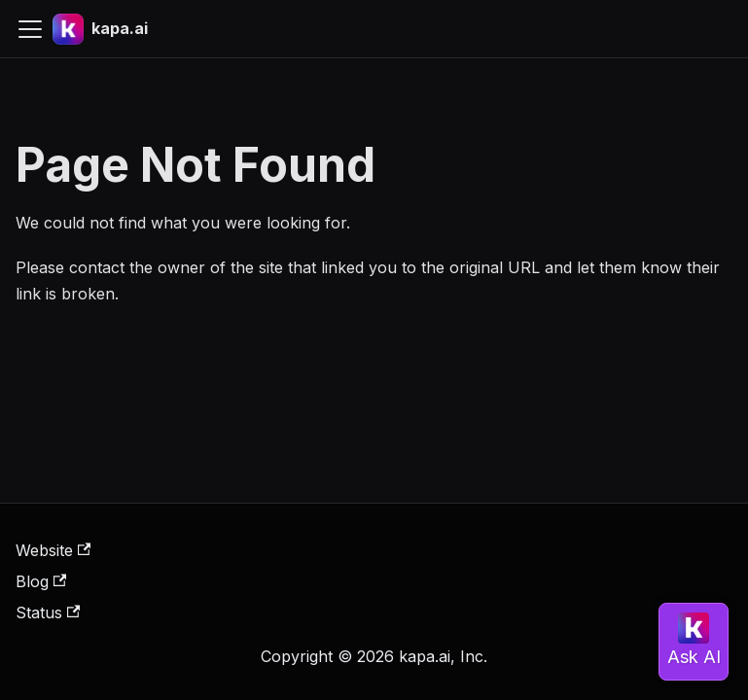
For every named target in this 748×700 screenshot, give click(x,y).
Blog (41, 581)
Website (53, 550)
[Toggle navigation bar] (30, 29)
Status (48, 612)
